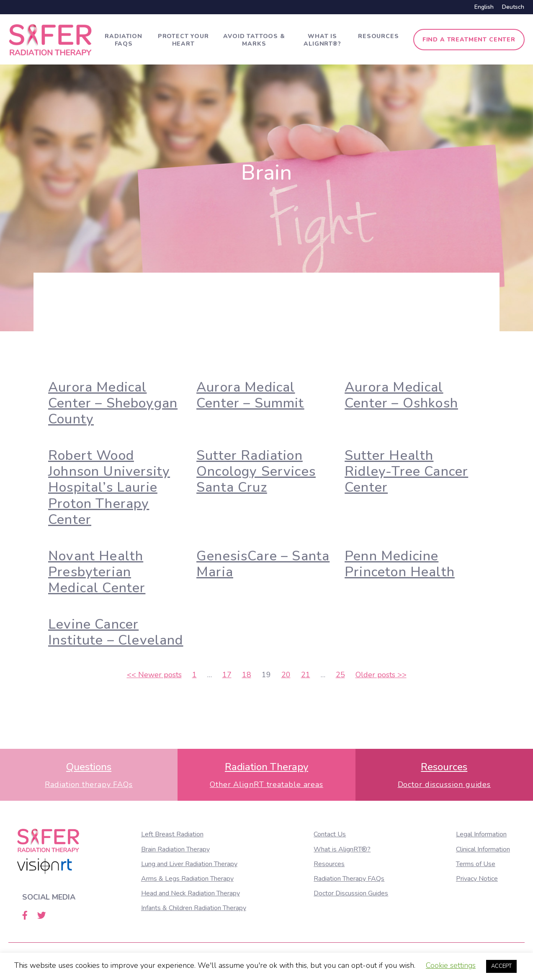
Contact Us (330, 834)
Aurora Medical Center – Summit (250, 395)
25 (340, 675)
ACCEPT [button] (501, 966)
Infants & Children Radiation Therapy (194, 908)
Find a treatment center (469, 40)
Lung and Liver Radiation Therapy (189, 864)
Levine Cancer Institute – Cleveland (116, 632)
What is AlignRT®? (322, 40)
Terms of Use (476, 864)
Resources (379, 36)
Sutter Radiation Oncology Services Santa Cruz (256, 472)
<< (154, 675)
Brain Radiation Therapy (175, 849)
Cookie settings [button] (451, 965)
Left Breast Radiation (172, 834)
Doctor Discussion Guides (351, 893)
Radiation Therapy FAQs (349, 879)
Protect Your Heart (183, 40)
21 (306, 675)
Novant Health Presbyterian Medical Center (97, 572)
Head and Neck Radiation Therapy (191, 893)
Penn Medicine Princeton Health (400, 564)
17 (227, 675)
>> (381, 675)
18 (247, 675)
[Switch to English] (484, 7)
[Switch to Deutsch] (511, 7)
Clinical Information (483, 849)
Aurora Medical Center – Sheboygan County (113, 403)
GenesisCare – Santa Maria (263, 564)
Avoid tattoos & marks (254, 40)
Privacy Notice (477, 879)
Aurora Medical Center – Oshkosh (401, 395)
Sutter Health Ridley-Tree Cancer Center (406, 472)
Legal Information (481, 834)
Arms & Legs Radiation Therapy (187, 879)
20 (286, 675)
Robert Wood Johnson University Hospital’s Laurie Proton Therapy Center (109, 488)
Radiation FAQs (124, 40)
